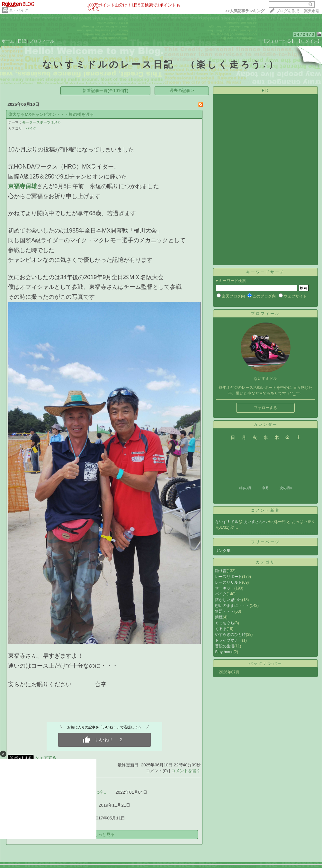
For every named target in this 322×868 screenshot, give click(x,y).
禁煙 (219, 617)
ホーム (8, 41)
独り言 (221, 571)
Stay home (224, 652)
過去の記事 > (182, 91)
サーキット (225, 588)
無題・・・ (225, 611)
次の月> (286, 488)
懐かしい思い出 (228, 600)
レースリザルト (228, 582)
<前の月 (245, 488)
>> (245, 11)
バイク (31, 128)
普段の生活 (225, 646)
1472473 (304, 34)
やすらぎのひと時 (230, 635)
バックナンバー (266, 663)
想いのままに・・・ (232, 606)
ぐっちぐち (225, 623)
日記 (22, 41)
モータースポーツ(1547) (41, 122)
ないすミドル (227, 522)
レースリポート (228, 577)
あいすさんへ (256, 522)
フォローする (265, 408)
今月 (265, 488)
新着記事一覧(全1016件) (106, 91)
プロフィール (42, 41)
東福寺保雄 (22, 186)
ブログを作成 (288, 11)
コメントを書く (186, 771)
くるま (221, 629)
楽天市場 (312, 11)
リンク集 (223, 551)
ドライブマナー (228, 640)
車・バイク (19, 10)
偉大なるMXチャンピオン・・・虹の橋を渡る (51, 114)
